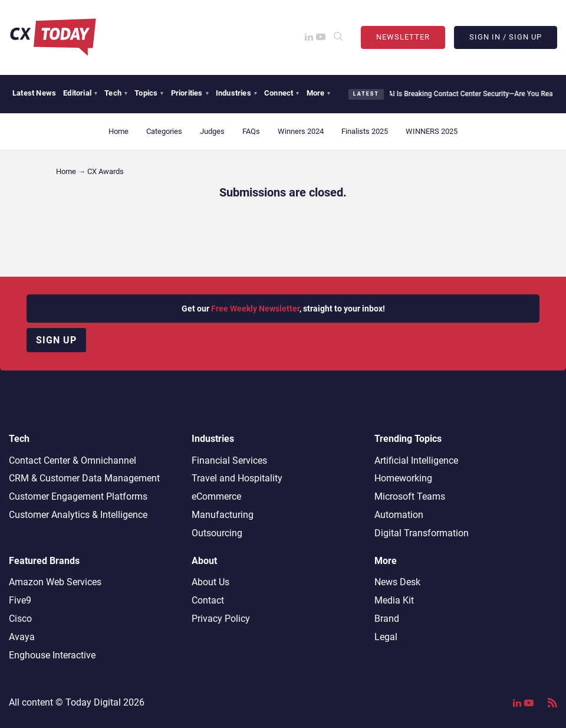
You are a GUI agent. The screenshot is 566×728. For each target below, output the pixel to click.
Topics (149, 93)
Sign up (56, 340)
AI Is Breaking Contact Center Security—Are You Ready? (470, 94)
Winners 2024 (301, 131)
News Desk (397, 582)
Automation (399, 515)
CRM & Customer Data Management (84, 478)
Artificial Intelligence (416, 460)
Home (119, 131)
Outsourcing (217, 533)
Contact (208, 600)
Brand (387, 619)
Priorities (190, 93)
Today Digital (93, 702)
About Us (210, 582)
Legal (386, 637)
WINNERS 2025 (432, 131)
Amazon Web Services (55, 582)
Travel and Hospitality (237, 478)
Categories (164, 131)
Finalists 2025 (365, 131)
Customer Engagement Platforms (78, 496)
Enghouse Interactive (52, 655)
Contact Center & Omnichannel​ (73, 460)
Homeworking (403, 478)
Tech (116, 93)
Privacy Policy (221, 619)
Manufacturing (223, 515)
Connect (282, 93)
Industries (236, 93)
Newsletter (403, 37)
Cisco (20, 619)
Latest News (34, 93)
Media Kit (394, 600)
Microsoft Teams (410, 496)
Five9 (20, 600)
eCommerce (216, 496)
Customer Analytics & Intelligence (78, 515)
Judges (212, 131)
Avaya (22, 637)
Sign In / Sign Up (506, 37)
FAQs (251, 131)
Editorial (80, 93)
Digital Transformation (422, 533)
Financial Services (229, 460)
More (319, 93)
